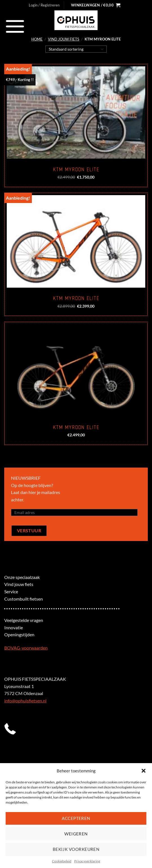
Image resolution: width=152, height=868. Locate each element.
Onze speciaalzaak (22, 577)
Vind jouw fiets (64, 39)
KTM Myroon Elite (76, 170)
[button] (144, 771)
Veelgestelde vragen (24, 620)
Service (11, 591)
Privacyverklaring (87, 861)
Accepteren (76, 818)
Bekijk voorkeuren (76, 849)
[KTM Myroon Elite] (76, 112)
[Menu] (15, 26)
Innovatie (14, 627)
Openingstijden (19, 634)
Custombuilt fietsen (24, 599)
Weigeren (76, 834)
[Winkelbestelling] (76, 49)
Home (37, 39)
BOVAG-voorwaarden (26, 648)
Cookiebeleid (62, 861)
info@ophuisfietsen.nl (25, 701)
